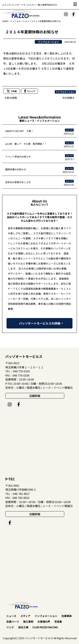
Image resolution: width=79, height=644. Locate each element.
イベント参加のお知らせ (18, 156)
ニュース (69, 130)
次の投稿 (67, 98)
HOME (5, 21)
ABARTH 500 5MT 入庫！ (19, 131)
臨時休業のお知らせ (16, 169)
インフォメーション (20, 21)
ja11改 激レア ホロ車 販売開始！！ (26, 144)
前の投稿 (12, 98)
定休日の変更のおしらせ (18, 182)
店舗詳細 (35, 396)
